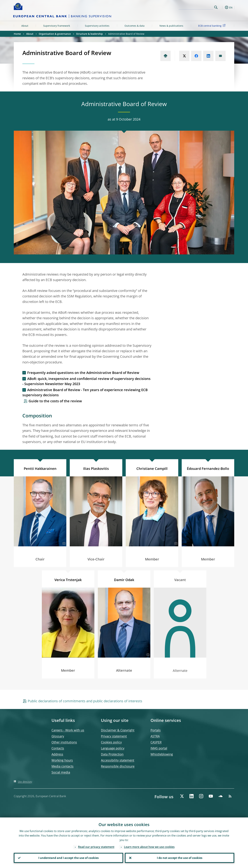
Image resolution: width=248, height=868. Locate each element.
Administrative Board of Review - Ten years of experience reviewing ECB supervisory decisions (85, 392)
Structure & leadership (89, 34)
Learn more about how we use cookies (149, 847)
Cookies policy (111, 742)
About (25, 26)
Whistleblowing (162, 754)
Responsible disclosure (118, 766)
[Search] (196, 7)
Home (17, 34)
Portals (156, 730)
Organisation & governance (55, 34)
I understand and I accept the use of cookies (69, 858)
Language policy (113, 748)
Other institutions (64, 742)
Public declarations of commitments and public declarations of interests (85, 701)
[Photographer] (63, 543)
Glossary (58, 736)
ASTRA (155, 736)
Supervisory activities (97, 26)
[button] (222, 7)
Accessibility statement (118, 760)
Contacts (58, 748)
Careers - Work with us (68, 730)
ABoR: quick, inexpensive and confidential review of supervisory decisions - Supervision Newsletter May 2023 (86, 381)
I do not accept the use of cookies (180, 858)
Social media (61, 772)
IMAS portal (159, 748)
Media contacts (63, 766)
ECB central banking (212, 26)
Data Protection (112, 754)
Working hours (62, 760)
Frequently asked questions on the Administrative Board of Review (83, 373)
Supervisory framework (57, 26)
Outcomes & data (135, 26)
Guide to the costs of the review (55, 401)
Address (57, 754)
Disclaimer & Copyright (118, 730)
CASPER (156, 742)
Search (216, 7)
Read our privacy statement (96, 847)
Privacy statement (114, 736)
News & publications (171, 26)
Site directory (25, 782)
